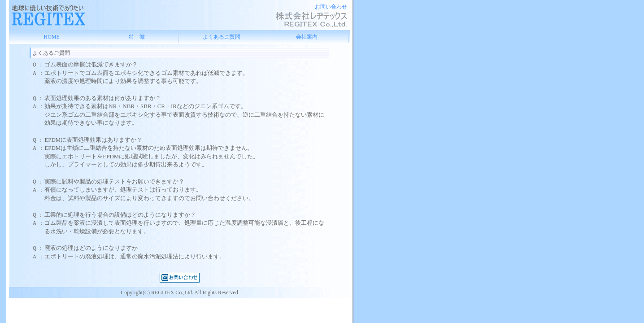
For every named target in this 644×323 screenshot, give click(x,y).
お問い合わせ (331, 7)
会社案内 (307, 37)
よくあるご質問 (222, 37)
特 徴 (137, 37)
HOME (52, 37)
